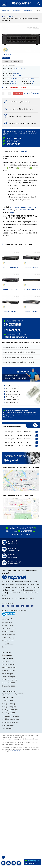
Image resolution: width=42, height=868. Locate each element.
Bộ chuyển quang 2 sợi (9, 707)
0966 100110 (30, 598)
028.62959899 (13, 330)
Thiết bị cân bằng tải (8, 677)
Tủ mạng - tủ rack (7, 701)
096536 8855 (13, 144)
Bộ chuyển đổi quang (8, 704)
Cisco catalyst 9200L (9, 683)
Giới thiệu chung (7, 622)
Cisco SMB (8, 210)
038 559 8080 (14, 138)
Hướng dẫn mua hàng (32, 93)
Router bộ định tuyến (8, 671)
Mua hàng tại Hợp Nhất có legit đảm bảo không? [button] (19, 352)
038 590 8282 (14, 141)
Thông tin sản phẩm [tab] (11, 151)
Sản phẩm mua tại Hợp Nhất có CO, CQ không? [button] (19, 357)
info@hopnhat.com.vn (15, 337)
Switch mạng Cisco (8, 661)
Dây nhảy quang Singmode (10, 719)
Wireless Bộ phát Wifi (9, 668)
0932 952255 (31, 590)
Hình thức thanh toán (8, 635)
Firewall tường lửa (8, 674)
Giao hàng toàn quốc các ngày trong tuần (22, 123)
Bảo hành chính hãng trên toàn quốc (21, 109)
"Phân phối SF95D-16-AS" (24, 210)
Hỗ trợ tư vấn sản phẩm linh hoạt (19, 102)
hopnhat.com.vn (14, 584)
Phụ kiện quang (7, 728)
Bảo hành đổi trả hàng (9, 629)
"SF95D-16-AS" (15, 207)
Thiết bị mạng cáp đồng (9, 680)
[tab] (21, 347)
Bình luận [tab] (25, 151)
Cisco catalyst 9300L (9, 686)
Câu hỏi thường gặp (8, 638)
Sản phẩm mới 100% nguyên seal (20, 116)
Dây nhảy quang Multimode (10, 722)
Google (12, 213)
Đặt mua (18, 93)
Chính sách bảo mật (8, 625)
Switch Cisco (29, 10)
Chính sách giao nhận (8, 632)
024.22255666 (13, 325)
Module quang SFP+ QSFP (10, 710)
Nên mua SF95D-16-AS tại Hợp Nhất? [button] (16, 347)
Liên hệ (4, 647)
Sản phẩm (16, 10)
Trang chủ (5, 10)
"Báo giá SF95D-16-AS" (29, 207)
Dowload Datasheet (8, 644)
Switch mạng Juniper (8, 664)
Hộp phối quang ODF (8, 713)
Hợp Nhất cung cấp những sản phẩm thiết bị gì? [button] (19, 362)
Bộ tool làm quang (8, 725)
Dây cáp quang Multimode (10, 716)
